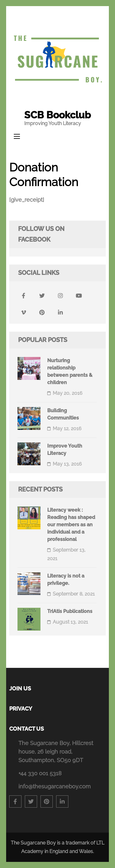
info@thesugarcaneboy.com (55, 786)
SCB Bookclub (57, 115)
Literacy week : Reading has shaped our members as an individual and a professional (71, 525)
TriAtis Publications (70, 611)
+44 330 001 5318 (40, 773)
